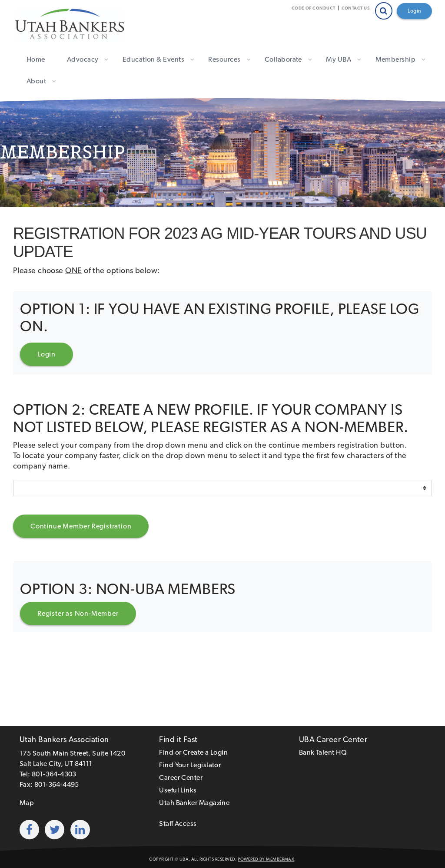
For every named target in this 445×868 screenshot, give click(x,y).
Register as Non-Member (78, 613)
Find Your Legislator (190, 765)
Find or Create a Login (193, 752)
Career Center (181, 777)
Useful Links (178, 790)
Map (27, 803)
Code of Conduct (314, 8)
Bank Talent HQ (323, 752)
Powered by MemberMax (266, 859)
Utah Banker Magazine (194, 803)
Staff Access (178, 823)
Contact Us (356, 8)
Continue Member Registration (81, 526)
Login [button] (46, 354)
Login (414, 11)
